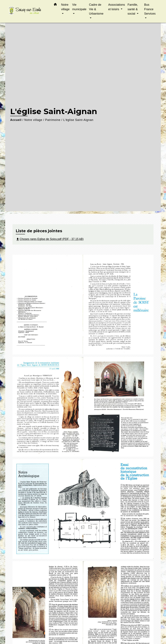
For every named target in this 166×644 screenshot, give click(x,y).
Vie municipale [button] (79, 7)
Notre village (33, 120)
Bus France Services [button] (150, 9)
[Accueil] (28, 11)
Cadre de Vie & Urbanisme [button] (96, 9)
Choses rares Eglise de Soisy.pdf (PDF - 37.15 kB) (50, 239)
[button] (55, 5)
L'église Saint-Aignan (78, 120)
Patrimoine (53, 120)
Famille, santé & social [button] (133, 9)
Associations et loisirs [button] (117, 7)
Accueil (16, 120)
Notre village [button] (65, 7)
